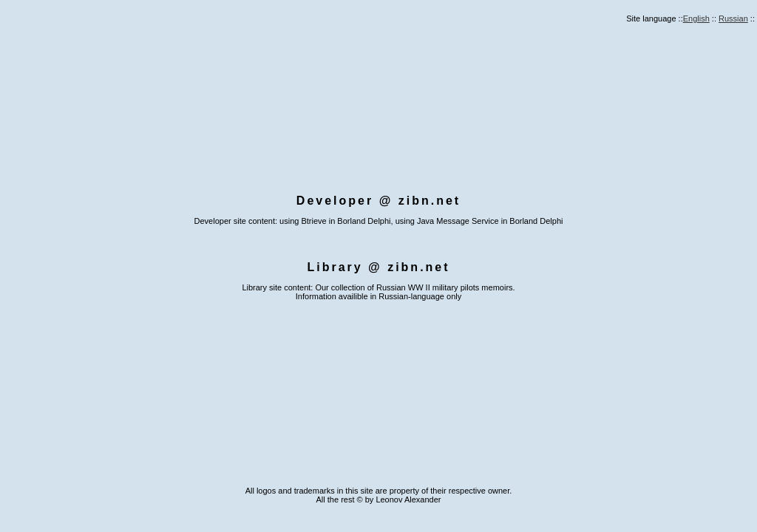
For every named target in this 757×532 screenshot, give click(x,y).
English (696, 18)
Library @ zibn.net (378, 267)
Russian (733, 18)
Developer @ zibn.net (378, 201)
